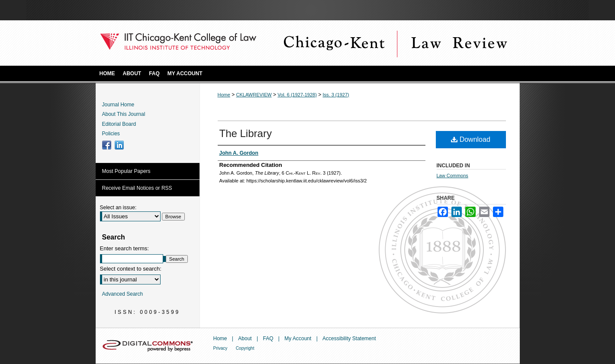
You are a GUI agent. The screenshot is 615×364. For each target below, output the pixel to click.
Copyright (245, 348)
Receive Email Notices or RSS (137, 188)
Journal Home (118, 105)
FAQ (268, 338)
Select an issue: (118, 208)
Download (471, 139)
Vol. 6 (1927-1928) (297, 95)
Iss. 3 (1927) (336, 95)
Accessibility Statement (349, 338)
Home (224, 95)
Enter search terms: (124, 248)
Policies (111, 134)
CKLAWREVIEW (254, 95)
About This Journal (124, 114)
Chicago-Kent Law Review (394, 43)
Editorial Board (119, 124)
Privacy (221, 348)
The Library (246, 133)
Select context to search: (131, 269)
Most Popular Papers (126, 171)
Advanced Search (123, 294)
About (245, 338)
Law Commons (452, 176)
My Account (298, 338)
